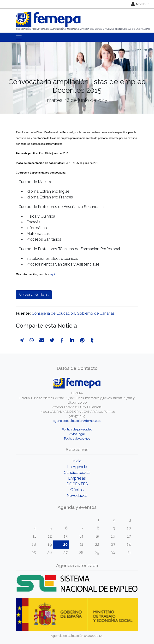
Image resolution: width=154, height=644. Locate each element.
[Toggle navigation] (19, 37)
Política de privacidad (77, 429)
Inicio (77, 461)
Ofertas (77, 490)
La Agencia (77, 467)
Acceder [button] (139, 4)
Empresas (77, 478)
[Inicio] (83, 19)
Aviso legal (77, 434)
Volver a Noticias (34, 295)
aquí (52, 274)
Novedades (77, 496)
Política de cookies (77, 438)
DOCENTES (77, 484)
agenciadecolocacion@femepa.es (77, 421)
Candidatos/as (77, 473)
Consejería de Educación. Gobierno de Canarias (73, 313)
